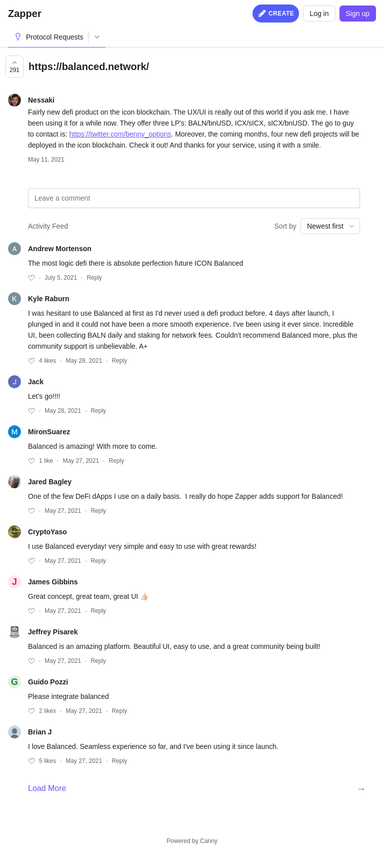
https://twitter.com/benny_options (120, 134)
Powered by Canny (192, 841)
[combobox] (330, 226)
